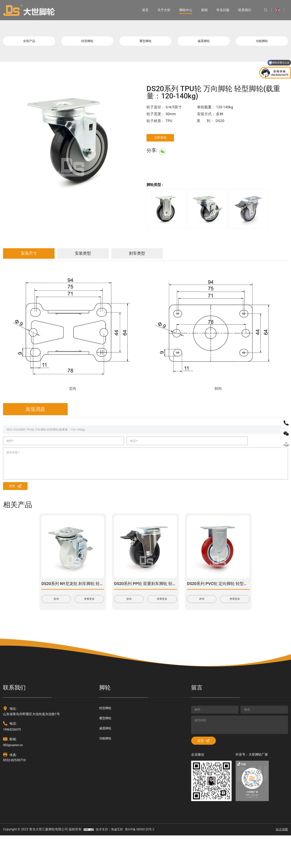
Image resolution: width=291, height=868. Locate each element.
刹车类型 (173, 258)
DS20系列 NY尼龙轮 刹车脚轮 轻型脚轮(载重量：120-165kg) (96, 608)
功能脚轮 (262, 42)
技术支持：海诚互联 (110, 862)
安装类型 (104, 258)
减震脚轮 (204, 42)
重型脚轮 (145, 42)
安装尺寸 (35, 258)
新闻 (201, 10)
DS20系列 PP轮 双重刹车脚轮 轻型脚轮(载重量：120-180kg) (168, 608)
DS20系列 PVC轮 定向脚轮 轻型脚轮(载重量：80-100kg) (237, 608)
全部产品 (29, 42)
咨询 (56, 624)
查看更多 (89, 624)
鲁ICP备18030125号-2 (143, 862)
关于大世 (161, 10)
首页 (142, 10)
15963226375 (13, 755)
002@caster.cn (14, 771)
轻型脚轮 (87, 42)
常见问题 (220, 10)
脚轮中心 (183, 10)
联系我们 (242, 10)
